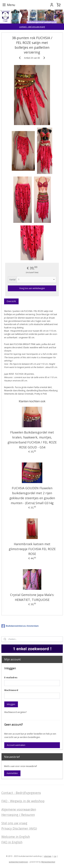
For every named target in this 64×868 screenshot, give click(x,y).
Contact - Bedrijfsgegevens (21, 793)
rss (55, 856)
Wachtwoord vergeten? (15, 712)
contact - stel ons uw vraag (32, 27)
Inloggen (11, 704)
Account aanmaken (16, 745)
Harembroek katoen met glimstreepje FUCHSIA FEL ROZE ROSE (32, 549)
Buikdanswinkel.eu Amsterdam (20, 626)
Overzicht (11, 301)
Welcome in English (16, 837)
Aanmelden (12, 773)
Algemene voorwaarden (19, 809)
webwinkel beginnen (18, 862)
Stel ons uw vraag (14, 823)
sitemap (48, 856)
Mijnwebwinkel (48, 862)
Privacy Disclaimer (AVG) (19, 828)
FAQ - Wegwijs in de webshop (23, 801)
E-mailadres (11, 678)
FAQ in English (12, 842)
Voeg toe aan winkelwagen (32, 288)
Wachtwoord (11, 690)
